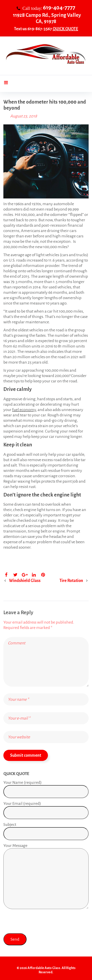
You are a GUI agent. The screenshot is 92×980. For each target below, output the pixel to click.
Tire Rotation (71, 581)
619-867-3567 (40, 29)
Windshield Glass (25, 581)
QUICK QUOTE (65, 29)
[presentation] (38, 922)
